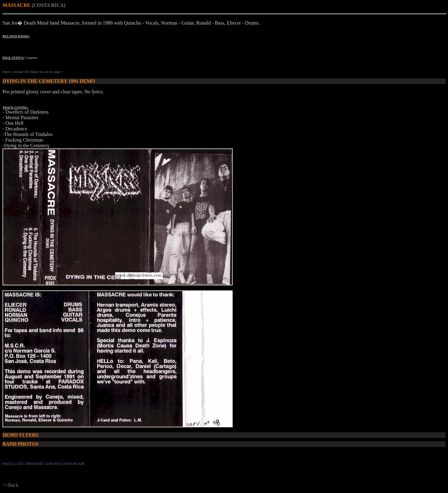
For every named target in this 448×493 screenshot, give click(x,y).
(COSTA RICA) (49, 5)
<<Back (10, 485)
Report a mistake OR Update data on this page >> (33, 72)
